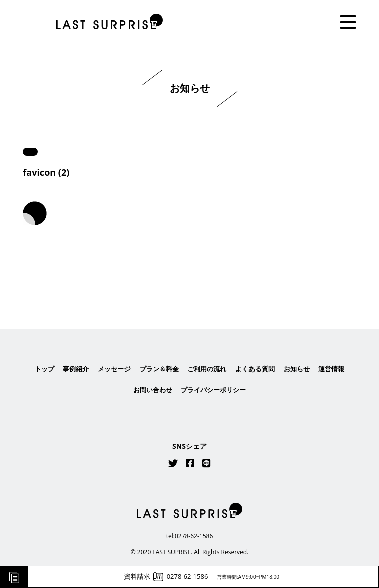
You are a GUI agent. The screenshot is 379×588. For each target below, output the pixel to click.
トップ (44, 369)
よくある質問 (255, 369)
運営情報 (331, 369)
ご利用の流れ (207, 369)
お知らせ (297, 369)
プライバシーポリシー (213, 390)
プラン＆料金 (159, 369)
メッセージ (114, 369)
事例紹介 (76, 369)
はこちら (190, 280)
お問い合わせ (153, 390)
